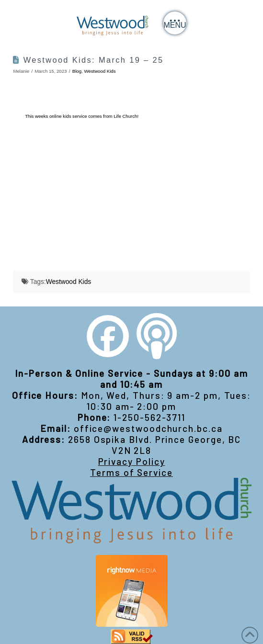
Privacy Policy (132, 461)
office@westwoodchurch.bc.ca (148, 428)
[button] (175, 23)
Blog (77, 71)
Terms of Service (131, 472)
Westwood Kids (100, 71)
